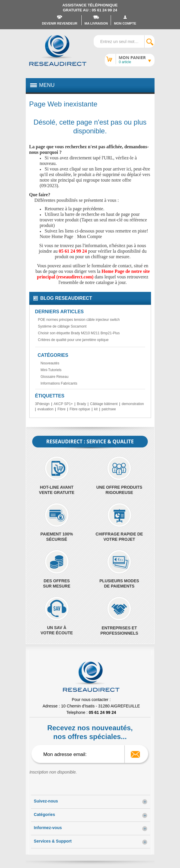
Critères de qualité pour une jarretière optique (73, 340)
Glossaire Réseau (55, 377)
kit (96, 409)
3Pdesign (42, 404)
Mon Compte (89, 236)
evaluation (46, 409)
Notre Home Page (57, 236)
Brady (82, 404)
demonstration (133, 404)
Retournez (54, 209)
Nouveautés (50, 363)
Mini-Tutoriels (51, 370)
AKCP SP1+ (63, 404)
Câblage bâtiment (104, 404)
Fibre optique (80, 409)
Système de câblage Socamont (62, 326)
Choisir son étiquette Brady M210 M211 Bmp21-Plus (79, 333)
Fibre (62, 409)
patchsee (109, 409)
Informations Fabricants (59, 383)
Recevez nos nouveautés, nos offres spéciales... (90, 732)
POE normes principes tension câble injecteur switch (79, 320)
